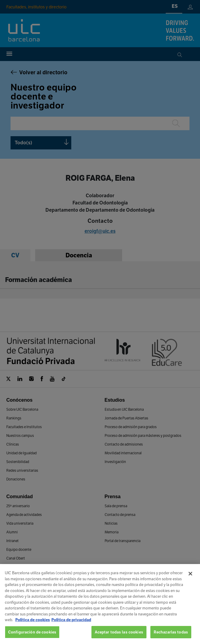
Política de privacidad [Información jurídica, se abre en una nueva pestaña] (71, 625)
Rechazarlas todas (171, 637)
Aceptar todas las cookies (119, 637)
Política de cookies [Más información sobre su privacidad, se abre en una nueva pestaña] (33, 625)
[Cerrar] (190, 579)
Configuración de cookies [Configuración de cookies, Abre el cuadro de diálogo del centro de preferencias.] (32, 637)
